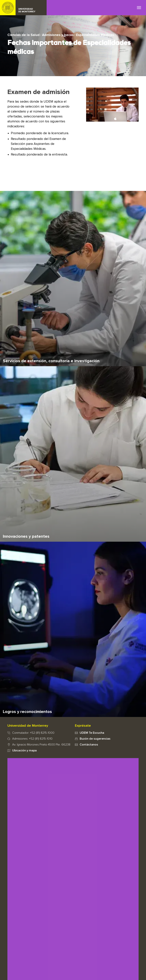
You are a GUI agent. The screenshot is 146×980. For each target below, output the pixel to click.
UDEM (23, 8)
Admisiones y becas (58, 35)
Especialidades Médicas (95, 35)
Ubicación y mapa (24, 750)
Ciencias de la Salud (23, 35)
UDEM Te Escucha (92, 733)
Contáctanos (89, 745)
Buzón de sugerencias (95, 739)
